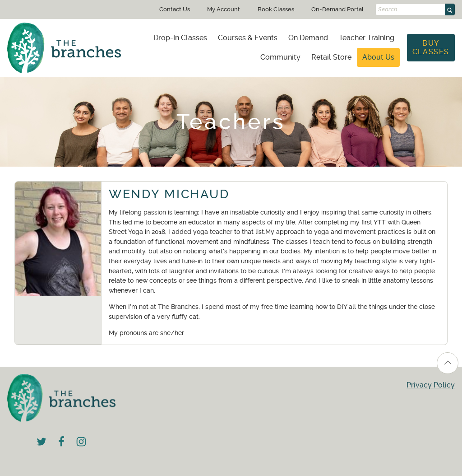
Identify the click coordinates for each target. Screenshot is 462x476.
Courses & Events (248, 38)
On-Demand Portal (337, 9)
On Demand (308, 38)
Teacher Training (367, 38)
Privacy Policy (431, 385)
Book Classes (276, 9)
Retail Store (331, 57)
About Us (378, 57)
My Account (224, 9)
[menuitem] (180, 38)
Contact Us (175, 9)
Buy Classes (431, 47)
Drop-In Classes (180, 38)
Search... (390, 9)
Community (280, 57)
